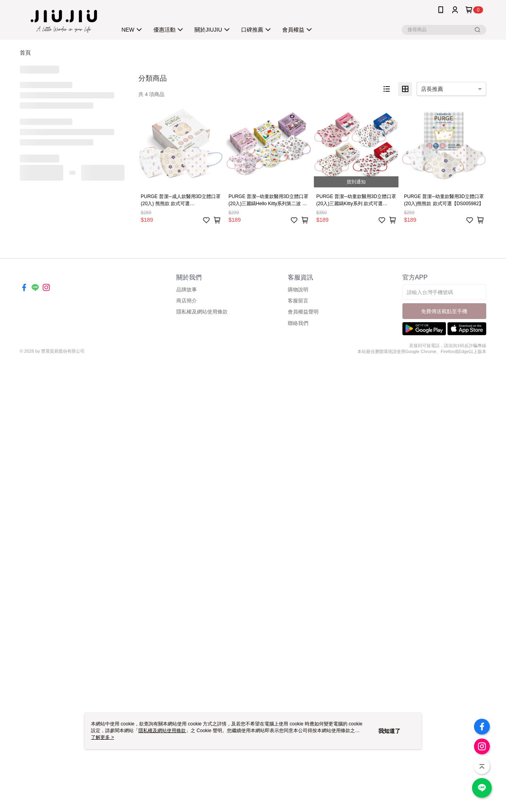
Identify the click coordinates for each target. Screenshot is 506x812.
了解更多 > (102, 737)
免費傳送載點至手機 (444, 311)
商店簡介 (187, 301)
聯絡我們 (298, 323)
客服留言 (298, 301)
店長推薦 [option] (432, 89)
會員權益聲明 (303, 312)
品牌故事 (187, 290)
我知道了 (389, 731)
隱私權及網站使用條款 (202, 312)
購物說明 (298, 290)
